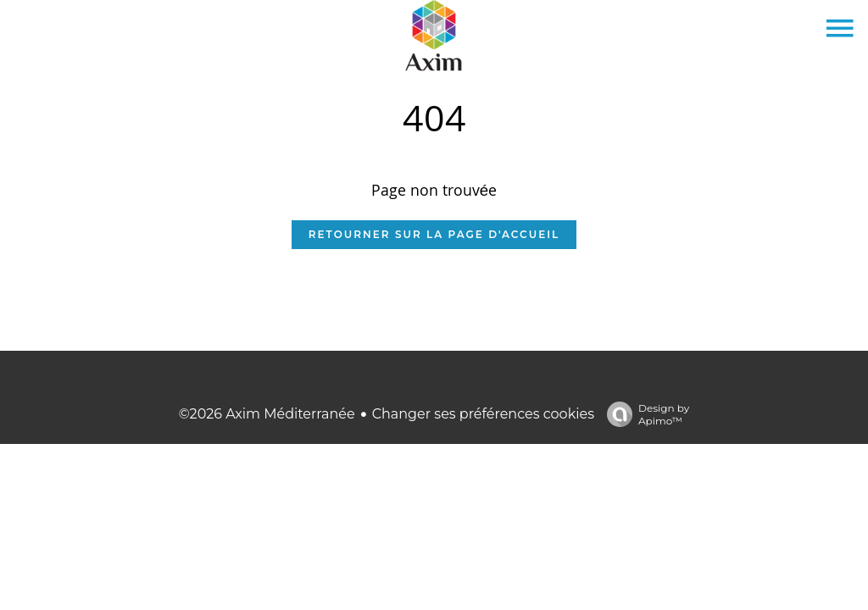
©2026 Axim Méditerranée (267, 414)
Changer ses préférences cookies (483, 414)
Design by (644, 414)
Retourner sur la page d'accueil (434, 234)
